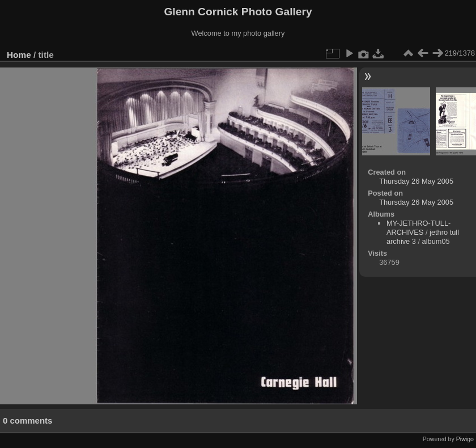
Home (19, 55)
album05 (436, 241)
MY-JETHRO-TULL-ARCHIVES (418, 228)
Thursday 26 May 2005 (416, 181)
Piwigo (465, 439)
